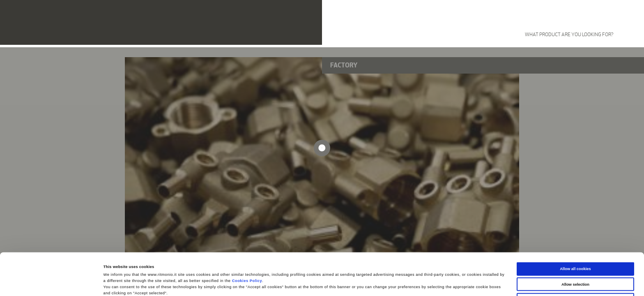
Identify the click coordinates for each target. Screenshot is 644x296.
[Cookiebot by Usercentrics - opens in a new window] (53, 282)
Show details (341, 282)
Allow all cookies (575, 229)
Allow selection (575, 245)
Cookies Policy (247, 241)
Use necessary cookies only (576, 260)
